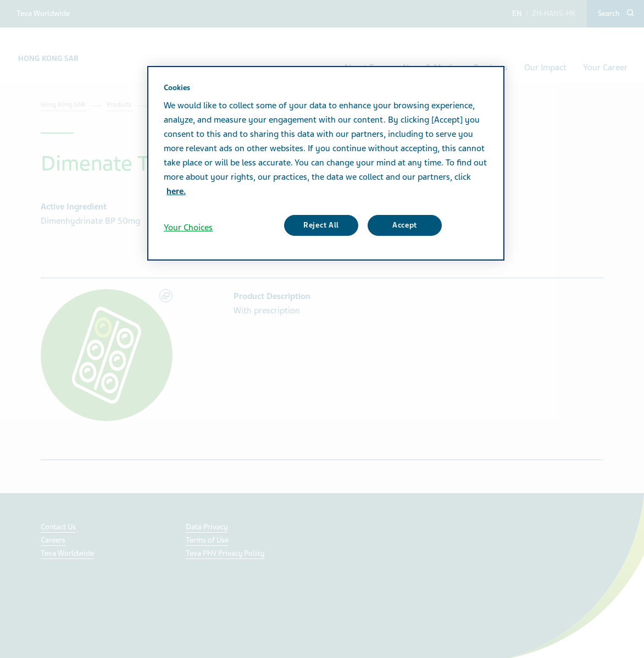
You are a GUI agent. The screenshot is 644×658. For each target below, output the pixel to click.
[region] (326, 163)
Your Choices (188, 228)
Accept (405, 225)
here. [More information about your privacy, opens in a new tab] (176, 191)
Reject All (321, 225)
